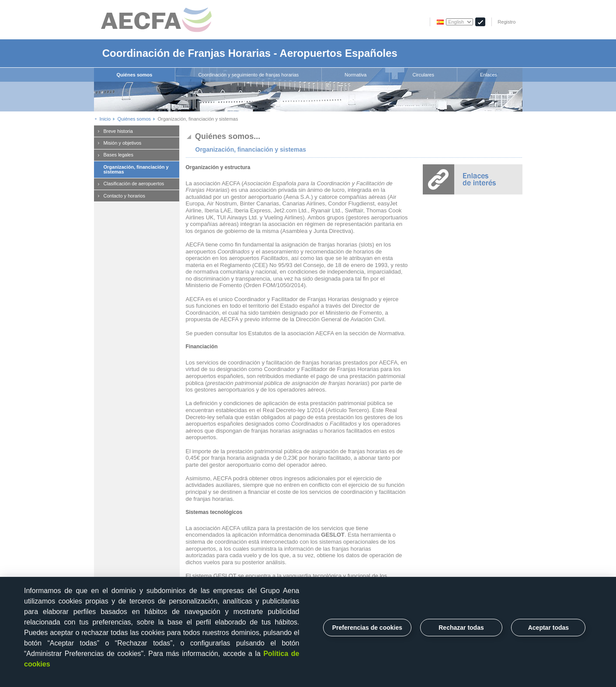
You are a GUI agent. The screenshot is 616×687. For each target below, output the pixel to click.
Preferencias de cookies (367, 628)
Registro (506, 22)
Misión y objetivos (123, 143)
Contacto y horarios (124, 196)
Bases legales (119, 155)
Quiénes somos (135, 75)
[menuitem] (135, 75)
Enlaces (489, 75)
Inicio (105, 119)
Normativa (355, 75)
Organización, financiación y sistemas (136, 169)
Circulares (423, 75)
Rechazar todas (461, 628)
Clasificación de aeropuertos (134, 184)
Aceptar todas (548, 628)
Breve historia (118, 131)
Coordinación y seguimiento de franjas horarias (248, 75)
